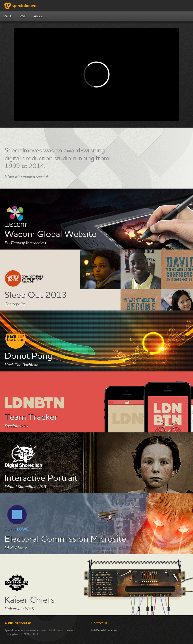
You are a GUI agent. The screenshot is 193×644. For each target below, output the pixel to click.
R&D (23, 16)
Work (8, 16)
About (38, 16)
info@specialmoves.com (105, 631)
